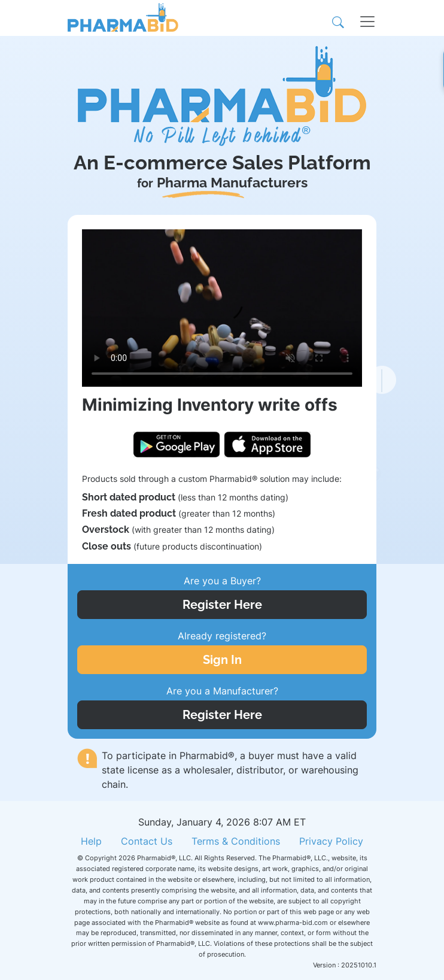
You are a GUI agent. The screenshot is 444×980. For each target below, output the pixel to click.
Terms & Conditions (236, 841)
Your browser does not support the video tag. (222, 308)
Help (91, 841)
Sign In (222, 660)
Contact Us (147, 841)
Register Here (222, 605)
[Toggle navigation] (360, 18)
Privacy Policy (331, 841)
